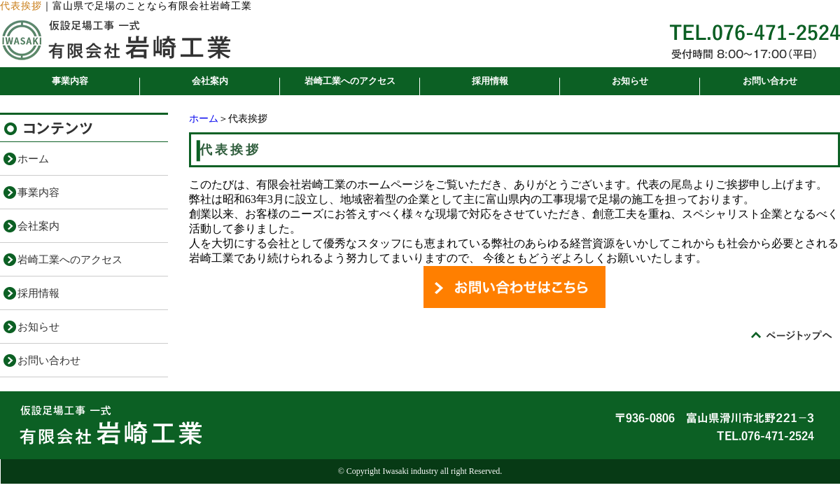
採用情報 (490, 81)
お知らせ (630, 81)
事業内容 (70, 81)
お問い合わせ (770, 81)
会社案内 (210, 81)
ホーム (204, 119)
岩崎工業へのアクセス (350, 81)
